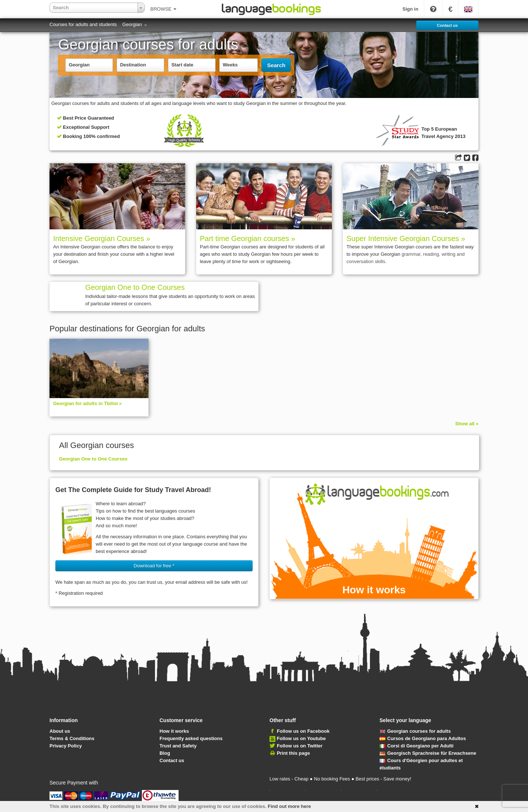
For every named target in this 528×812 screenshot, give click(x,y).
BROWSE (163, 9)
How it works (174, 731)
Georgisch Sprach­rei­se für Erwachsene (428, 753)
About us (60, 731)
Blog (165, 753)
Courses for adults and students (83, 24)
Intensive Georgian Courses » (102, 238)
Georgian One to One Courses (135, 287)
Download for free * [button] (154, 566)
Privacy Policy (66, 746)
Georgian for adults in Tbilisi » (87, 403)
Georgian (135, 24)
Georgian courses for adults (415, 731)
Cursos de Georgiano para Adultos (423, 738)
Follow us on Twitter (300, 746)
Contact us (172, 760)
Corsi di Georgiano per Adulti (417, 746)
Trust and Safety (178, 746)
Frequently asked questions (191, 738)
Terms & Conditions (72, 738)
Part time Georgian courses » (247, 238)
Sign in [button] (410, 9)
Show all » (467, 424)
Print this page (293, 753)
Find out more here (289, 806)
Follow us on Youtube (301, 738)
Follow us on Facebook (303, 731)
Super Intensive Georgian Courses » (406, 238)
